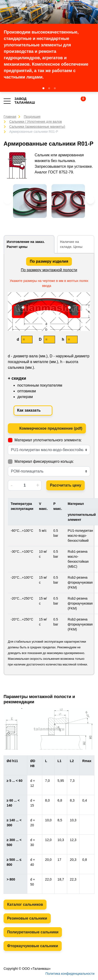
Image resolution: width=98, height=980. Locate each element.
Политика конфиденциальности (70, 974)
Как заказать (33, 411)
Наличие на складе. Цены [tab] (71, 244)
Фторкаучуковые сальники (33, 946)
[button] (43, 88)
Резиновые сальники (27, 918)
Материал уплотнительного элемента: (48, 440)
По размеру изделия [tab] (49, 261)
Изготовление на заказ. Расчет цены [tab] (26, 244)
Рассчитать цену (65, 485)
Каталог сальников (25, 904)
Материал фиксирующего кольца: (44, 461)
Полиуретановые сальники (33, 932)
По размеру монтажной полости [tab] (49, 270)
